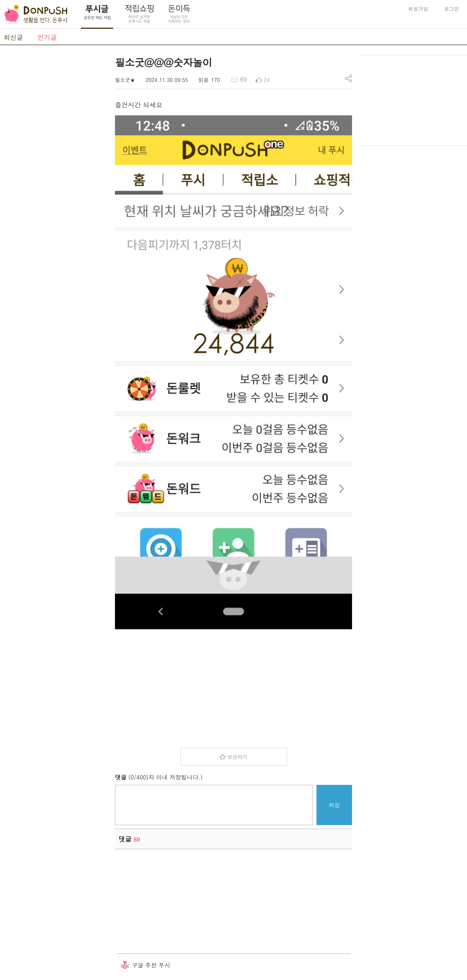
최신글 (13, 37)
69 (243, 79)
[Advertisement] (54, 163)
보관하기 (237, 757)
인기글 (47, 37)
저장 (334, 805)
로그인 (452, 9)
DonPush (36, 14)
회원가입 (418, 9)
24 (267, 80)
